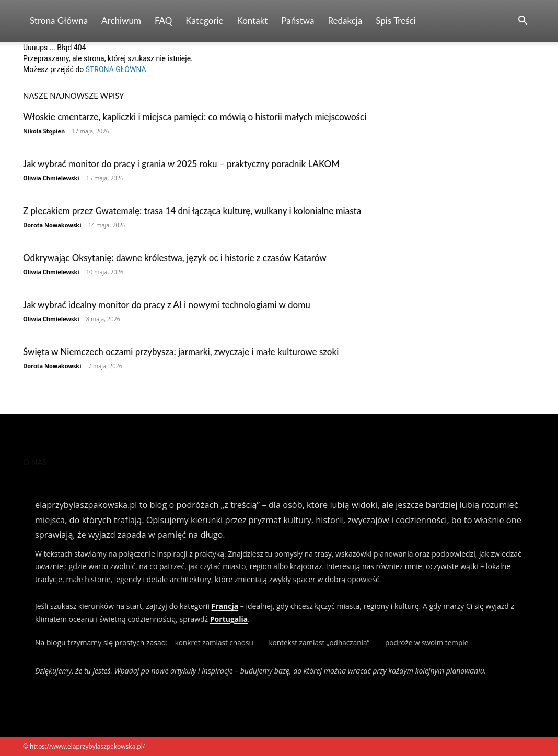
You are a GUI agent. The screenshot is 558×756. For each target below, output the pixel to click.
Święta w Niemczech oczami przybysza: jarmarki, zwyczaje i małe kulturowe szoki (181, 352)
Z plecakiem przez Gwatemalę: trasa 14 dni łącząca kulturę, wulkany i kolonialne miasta (192, 211)
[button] (522, 22)
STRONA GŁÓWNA (116, 69)
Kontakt (253, 21)
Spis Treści (396, 21)
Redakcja (345, 21)
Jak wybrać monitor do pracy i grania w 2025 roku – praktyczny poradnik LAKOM (181, 164)
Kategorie (204, 21)
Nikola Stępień (44, 131)
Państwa (298, 21)
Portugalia (229, 619)
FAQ (163, 21)
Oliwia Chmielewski (51, 178)
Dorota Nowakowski (52, 225)
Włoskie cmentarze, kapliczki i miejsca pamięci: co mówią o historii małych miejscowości (195, 117)
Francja (225, 606)
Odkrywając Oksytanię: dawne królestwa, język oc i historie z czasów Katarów (175, 258)
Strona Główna (59, 21)
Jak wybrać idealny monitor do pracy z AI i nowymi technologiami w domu (167, 305)
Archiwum (121, 21)
